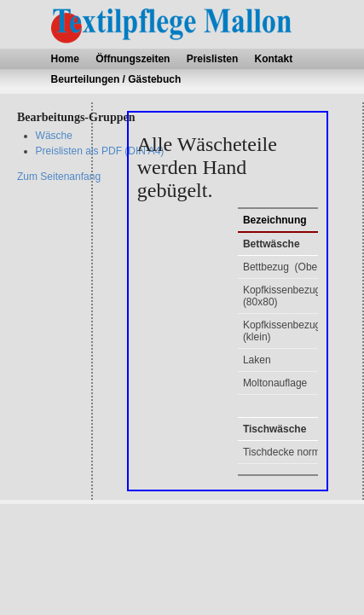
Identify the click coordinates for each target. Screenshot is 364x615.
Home (65, 59)
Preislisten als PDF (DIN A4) (100, 151)
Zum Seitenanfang (59, 177)
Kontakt (274, 59)
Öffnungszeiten (133, 59)
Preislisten (213, 59)
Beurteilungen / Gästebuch (116, 79)
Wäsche (54, 136)
